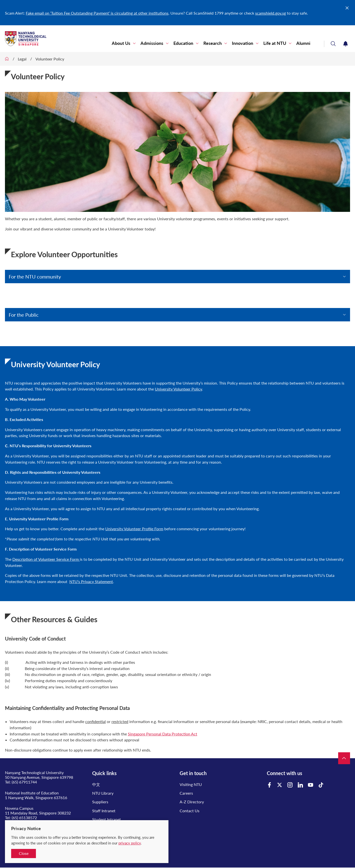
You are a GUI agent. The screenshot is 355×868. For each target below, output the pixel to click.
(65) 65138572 (24, 818)
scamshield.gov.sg (271, 13)
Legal (22, 59)
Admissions (152, 43)
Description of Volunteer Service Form (46, 559)
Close (24, 853)
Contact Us (190, 811)
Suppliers (100, 802)
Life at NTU (275, 43)
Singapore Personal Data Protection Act (163, 734)
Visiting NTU (191, 784)
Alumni (303, 43)
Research (213, 43)
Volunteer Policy (50, 59)
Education (183, 43)
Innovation (243, 43)
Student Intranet (107, 819)
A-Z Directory (192, 802)
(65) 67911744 (24, 782)
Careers (186, 793)
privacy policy (130, 843)
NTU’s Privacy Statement (91, 581)
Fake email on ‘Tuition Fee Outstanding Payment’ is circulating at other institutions (97, 13)
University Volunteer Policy (178, 389)
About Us (121, 43)
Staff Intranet (104, 811)
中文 (96, 784)
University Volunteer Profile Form (134, 529)
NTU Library (103, 793)
